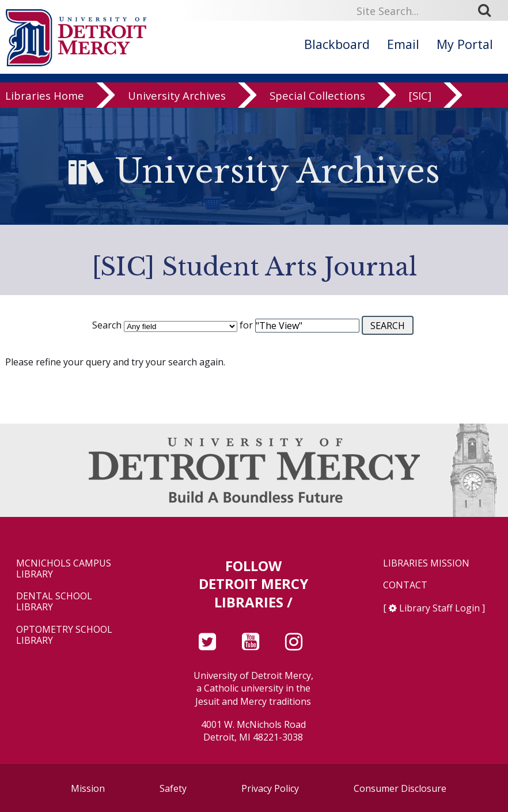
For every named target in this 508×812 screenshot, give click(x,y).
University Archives (177, 100)
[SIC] (420, 100)
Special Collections (317, 100)
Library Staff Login (439, 608)
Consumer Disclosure (400, 788)
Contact (405, 585)
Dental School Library (54, 602)
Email (403, 44)
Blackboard (337, 44)
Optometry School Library (64, 635)
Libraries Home (45, 100)
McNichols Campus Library (64, 569)
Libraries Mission (426, 563)
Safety (173, 788)
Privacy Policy (270, 788)
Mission (88, 788)
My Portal (465, 44)
